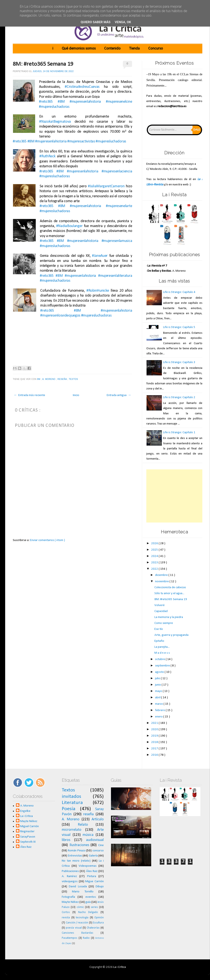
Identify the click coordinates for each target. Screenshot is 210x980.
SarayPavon (28, 837)
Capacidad (161, 611)
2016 (155, 755)
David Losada (78, 887)
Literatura (72, 803)
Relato (83, 825)
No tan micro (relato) (76, 861)
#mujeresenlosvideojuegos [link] (60, 316)
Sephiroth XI (28, 842)
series (94, 907)
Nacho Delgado (88, 912)
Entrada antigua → (119, 395)
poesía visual (74, 928)
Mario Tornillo (83, 892)
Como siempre (164, 623)
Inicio (76, 395)
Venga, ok (123, 22)
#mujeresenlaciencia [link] (117, 171)
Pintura (92, 876)
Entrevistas (75, 856)
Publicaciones (70, 871)
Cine (101, 845)
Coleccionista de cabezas (170, 587)
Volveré (160, 605)
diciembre (162, 575)
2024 (155, 556)
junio (158, 685)
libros (66, 840)
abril (158, 698)
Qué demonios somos (79, 49)
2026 (155, 543)
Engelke (25, 811)
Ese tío (159, 629)
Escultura (98, 923)
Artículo (98, 819)
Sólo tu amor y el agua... (169, 593)
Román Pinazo (77, 851)
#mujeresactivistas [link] (81, 141)
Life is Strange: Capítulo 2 (179, 397)
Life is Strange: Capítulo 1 (179, 432)
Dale (197, 130)
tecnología (82, 918)
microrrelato (72, 830)
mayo (159, 691)
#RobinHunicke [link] (98, 291)
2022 (155, 569)
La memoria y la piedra (169, 617)
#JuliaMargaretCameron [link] (106, 186)
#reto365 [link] (46, 102)
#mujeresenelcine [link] (119, 102)
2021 (155, 723)
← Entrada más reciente (29, 395)
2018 (155, 742)
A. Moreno (49, 379)
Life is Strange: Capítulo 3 (179, 362)
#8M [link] (61, 102)
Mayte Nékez (29, 821)
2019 (155, 736)
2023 (155, 563)
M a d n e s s (162, 653)
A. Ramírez (69, 876)
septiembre (163, 666)
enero (159, 717)
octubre (160, 659)
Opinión (99, 918)
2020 (155, 729)
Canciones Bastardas (78, 933)
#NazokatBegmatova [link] (55, 122)
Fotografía (68, 897)
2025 (155, 550)
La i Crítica (27, 816)
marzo (159, 704)
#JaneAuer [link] (100, 256)
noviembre (162, 582)
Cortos (66, 912)
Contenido (112, 49)
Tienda (134, 49)
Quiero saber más (96, 22)
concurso (98, 851)
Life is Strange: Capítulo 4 (179, 292)
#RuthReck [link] (47, 156)
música (88, 835)
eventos (91, 897)
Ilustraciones (79, 845)
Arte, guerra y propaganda (171, 635)
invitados (71, 797)
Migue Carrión (94, 881)
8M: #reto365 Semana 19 (43, 64)
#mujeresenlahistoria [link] (85, 102)
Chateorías (93, 928)
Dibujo (100, 887)
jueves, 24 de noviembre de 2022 (53, 71)
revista (66, 918)
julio (158, 678)
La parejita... (162, 647)
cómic (80, 907)
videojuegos (70, 881)
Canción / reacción (77, 923)
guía (88, 902)
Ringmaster (27, 832)
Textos (74, 379)
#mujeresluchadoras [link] (54, 107)
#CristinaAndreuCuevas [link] (82, 87)
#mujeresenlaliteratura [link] (115, 276)
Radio (86, 938)
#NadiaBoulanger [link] (69, 226)
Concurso (156, 49)
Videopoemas (88, 866)
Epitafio (159, 641)
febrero (160, 710)
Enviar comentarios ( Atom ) (47, 540)
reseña (63, 379)
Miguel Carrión (29, 826)
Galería (93, 856)
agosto (160, 672)
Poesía (69, 809)
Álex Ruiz (26, 847)
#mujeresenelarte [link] (119, 206)
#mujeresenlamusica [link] (117, 241)
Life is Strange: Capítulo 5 (179, 327)
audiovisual (95, 840)
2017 (155, 749)
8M (39, 379)
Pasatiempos (70, 938)
